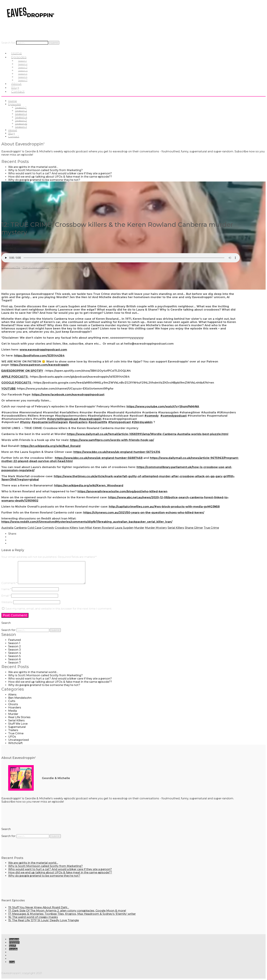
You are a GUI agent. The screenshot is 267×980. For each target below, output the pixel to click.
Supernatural (17, 727)
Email (6, 596)
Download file (11, 267)
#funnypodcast (119, 422)
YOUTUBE (8, 389)
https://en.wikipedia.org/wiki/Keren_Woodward (89, 485)
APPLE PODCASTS (15, 377)
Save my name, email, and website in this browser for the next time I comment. (59, 609)
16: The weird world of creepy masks (33, 917)
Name (6, 589)
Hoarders (15, 708)
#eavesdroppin (90, 419)
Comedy (48, 528)
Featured (14, 640)
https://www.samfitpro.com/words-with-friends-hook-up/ (112, 440)
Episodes (14, 104)
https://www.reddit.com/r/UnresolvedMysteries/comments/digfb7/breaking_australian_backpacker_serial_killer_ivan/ (87, 522)
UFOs (12, 737)
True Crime (211, 528)
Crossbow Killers (66, 528)
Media (13, 711)
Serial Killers (176, 528)
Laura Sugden (124, 528)
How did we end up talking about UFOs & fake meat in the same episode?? (60, 177)
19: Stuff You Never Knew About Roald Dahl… (39, 907)
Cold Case (34, 528)
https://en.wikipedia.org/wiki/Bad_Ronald (51, 446)
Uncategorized (18, 740)
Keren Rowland (103, 528)
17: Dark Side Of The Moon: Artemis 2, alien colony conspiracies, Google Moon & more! (67, 911)
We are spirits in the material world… (33, 167)
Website (7, 602)
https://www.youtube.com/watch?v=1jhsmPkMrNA (163, 406)
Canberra (20, 528)
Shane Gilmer (194, 528)
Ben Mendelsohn (20, 698)
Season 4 (21, 117)
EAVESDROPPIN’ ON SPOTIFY (22, 371)
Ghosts (13, 704)
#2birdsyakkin (142, 422)
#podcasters (78, 422)
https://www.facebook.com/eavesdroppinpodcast (68, 395)
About (13, 130)
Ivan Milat (85, 528)
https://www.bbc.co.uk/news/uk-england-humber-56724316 (117, 452)
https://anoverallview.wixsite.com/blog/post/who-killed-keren (122, 491)
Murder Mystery (156, 528)
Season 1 (21, 107)
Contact (18, 92)
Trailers (13, 730)
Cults (12, 701)
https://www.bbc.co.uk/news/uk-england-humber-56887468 (99, 458)
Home (13, 101)
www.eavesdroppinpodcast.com (43, 350)
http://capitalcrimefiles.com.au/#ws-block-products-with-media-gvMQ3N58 (164, 507)
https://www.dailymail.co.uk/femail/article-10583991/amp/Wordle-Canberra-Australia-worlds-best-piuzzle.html (148, 434)
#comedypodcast (174, 416)
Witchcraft (15, 743)
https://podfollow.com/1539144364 (39, 356)
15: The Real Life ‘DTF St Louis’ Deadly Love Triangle (44, 920)
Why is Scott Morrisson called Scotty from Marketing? (45, 170)
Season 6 (21, 124)
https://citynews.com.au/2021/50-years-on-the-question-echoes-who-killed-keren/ (144, 513)
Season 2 (21, 111)
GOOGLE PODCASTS (17, 383)
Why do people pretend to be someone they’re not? (44, 180)
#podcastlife (98, 422)
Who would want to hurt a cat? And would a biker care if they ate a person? (60, 173)
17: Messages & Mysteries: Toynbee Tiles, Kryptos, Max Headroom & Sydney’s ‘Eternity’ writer (72, 914)
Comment (9, 583)
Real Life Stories (19, 717)
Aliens (12, 695)
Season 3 (21, 114)
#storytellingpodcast (63, 419)
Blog (11, 133)
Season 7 (21, 127)
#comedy (152, 416)
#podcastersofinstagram (50, 422)
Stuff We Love (18, 724)
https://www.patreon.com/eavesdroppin (40, 365)
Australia (7, 528)
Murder (139, 528)
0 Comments (28, 252)
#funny (25, 422)
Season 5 (21, 120)
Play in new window (36, 267)
